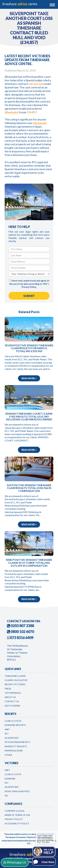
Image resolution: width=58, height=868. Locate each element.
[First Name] (29, 249)
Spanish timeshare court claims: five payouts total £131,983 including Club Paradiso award (29, 417)
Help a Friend (12, 706)
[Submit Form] (29, 296)
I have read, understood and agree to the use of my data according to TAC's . (29, 284)
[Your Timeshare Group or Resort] (29, 274)
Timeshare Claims (15, 676)
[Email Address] (29, 262)
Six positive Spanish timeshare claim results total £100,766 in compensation (29, 488)
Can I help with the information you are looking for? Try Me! (45, 839)
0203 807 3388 (20, 626)
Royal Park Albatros (17, 791)
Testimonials (13, 693)
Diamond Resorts (15, 725)
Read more (29, 378)
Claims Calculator (16, 680)
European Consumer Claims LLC (21, 837)
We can (49, 852)
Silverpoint (11, 112)
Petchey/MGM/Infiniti (17, 742)
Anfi (7, 729)
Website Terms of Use (17, 815)
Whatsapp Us (15, 862)
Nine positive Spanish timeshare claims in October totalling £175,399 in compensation (29, 563)
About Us (10, 697)
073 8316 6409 (22, 638)
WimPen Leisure (14, 751)
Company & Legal (15, 811)
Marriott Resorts (16, 746)
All (6, 795)
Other (8, 755)
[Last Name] (29, 255)
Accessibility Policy (17, 823)
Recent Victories (15, 684)
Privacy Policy (29, 287)
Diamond (10, 779)
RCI (6, 734)
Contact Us (12, 701)
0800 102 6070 (20, 631)
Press (8, 689)
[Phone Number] (29, 268)
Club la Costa (13, 774)
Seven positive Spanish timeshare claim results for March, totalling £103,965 (29, 348)
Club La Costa (13, 721)
